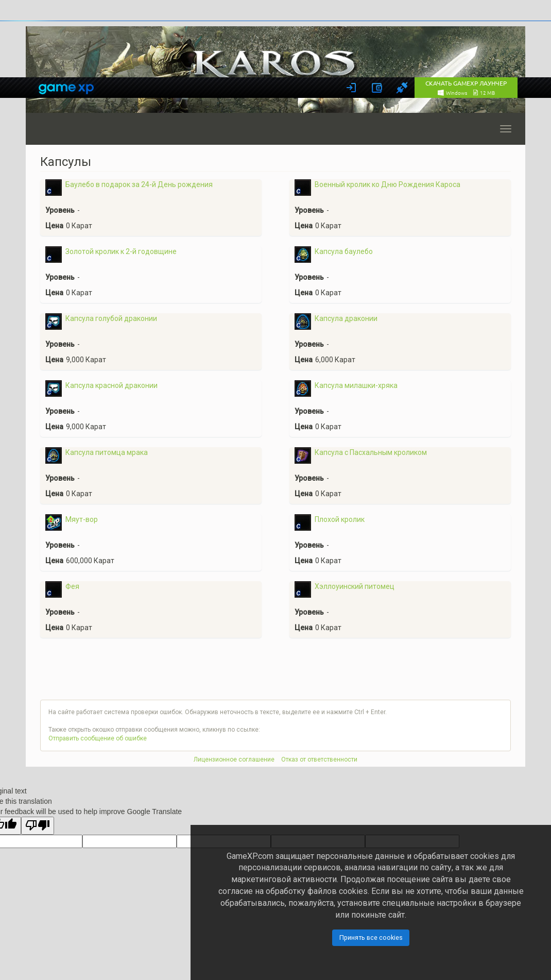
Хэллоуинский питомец (355, 586)
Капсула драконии (346, 318)
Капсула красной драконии (111, 385)
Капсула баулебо (344, 251)
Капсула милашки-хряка (356, 385)
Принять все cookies (371, 937)
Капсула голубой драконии (111, 318)
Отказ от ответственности (319, 759)
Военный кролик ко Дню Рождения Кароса (388, 184)
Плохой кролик (340, 519)
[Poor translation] (38, 826)
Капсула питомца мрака (107, 452)
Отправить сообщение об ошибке (98, 738)
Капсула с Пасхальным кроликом (371, 452)
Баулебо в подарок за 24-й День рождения (139, 184)
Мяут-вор (82, 519)
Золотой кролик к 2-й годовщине (121, 251)
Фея (72, 586)
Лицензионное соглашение (234, 759)
